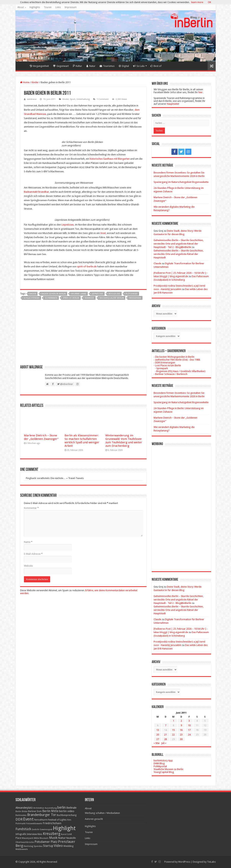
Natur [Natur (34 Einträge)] (62, 838)
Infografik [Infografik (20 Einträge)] (21, 834)
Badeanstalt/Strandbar (36, 192)
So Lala (139, 66)
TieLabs (211, 862)
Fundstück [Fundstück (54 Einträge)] (23, 829)
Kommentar (31, 508)
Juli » (164, 743)
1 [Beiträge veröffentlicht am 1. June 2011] (173, 721)
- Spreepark (161, 368)
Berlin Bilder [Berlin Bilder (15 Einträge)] (22, 811)
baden (33, 294)
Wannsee (89, 298)
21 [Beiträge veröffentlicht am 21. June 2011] (165, 735)
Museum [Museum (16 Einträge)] (44, 838)
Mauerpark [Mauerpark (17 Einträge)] (28, 838)
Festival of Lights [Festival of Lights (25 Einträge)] (57, 820)
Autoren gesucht (94, 819)
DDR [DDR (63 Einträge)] (19, 819)
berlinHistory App (163, 761)
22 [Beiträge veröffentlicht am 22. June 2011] (173, 735)
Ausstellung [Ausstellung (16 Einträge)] (51, 808)
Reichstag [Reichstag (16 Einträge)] (28, 846)
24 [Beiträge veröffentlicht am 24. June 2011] (189, 735)
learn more (197, 2)
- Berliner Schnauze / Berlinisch (170, 374)
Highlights (35, 7)
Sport (73, 99)
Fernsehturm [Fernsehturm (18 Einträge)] (41, 820)
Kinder (35, 82)
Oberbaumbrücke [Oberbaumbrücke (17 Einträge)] (25, 842)
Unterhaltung (83, 99)
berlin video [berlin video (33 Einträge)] (67, 811)
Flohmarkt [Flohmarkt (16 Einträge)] (21, 824)
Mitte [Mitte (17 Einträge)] (36, 838)
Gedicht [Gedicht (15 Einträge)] (35, 829)
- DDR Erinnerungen (164, 363)
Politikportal (160, 766)
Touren (48, 7)
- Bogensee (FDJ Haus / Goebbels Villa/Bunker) (180, 371)
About (21, 7)
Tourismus (107, 66)
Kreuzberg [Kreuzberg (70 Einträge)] (52, 834)
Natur (91, 66)
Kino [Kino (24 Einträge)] (40, 834)
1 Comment (103, 99)
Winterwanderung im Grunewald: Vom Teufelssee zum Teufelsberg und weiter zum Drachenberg (124, 441)
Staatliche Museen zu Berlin (168, 769)
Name (28, 542)
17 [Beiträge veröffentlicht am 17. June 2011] (189, 730)
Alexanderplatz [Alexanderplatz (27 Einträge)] (24, 808)
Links (58, 7)
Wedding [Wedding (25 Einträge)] (68, 846)
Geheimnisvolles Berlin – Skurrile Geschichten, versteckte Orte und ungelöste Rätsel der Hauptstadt (179, 254)
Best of (156, 66)
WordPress (184, 862)
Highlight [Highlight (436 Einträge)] (64, 828)
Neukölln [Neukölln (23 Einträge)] (71, 838)
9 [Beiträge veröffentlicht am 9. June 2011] (181, 725)
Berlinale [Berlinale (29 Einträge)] (71, 808)
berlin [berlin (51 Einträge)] (61, 807)
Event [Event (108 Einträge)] (28, 819)
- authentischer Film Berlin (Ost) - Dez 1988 (177, 360)
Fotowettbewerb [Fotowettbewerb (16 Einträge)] (34, 824)
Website (28, 566)
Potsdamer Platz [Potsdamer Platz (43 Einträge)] (46, 842)
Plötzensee (132, 294)
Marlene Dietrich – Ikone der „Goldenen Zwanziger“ (41, 437)
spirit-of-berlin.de (87, 267)
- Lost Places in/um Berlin (167, 365)
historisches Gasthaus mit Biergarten (110, 159)
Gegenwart (61, 66)
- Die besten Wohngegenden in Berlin (174, 357)
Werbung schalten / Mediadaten (102, 813)
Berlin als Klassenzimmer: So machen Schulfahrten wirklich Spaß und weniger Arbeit (82, 441)
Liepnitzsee (68, 225)
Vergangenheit (39, 66)
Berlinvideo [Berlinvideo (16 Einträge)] (21, 815)
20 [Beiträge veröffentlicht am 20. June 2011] (158, 735)
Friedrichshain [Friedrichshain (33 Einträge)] (52, 823)
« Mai (157, 743)
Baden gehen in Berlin (54, 294)
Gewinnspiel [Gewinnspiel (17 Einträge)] (46, 829)
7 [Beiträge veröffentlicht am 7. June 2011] (166, 725)
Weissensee (135, 298)
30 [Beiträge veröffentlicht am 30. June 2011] (181, 739)
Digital (124, 66)
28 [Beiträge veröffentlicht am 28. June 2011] (165, 739)
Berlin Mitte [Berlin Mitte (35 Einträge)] (50, 811)
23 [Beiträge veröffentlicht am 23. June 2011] (181, 735)
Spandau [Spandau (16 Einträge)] (38, 846)
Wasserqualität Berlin (112, 298)
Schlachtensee (32, 298)
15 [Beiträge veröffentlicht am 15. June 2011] (173, 730)
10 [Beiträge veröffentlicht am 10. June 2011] (189, 725)
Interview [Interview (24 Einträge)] (32, 834)
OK (209, 2)
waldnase (32, 99)
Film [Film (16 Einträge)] (69, 820)
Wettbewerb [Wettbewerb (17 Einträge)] (22, 849)
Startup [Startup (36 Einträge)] (48, 846)
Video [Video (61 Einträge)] (58, 846)
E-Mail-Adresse (33, 554)
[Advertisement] (83, 334)
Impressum (71, 7)
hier (201, 92)
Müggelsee (114, 294)
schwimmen (51, 298)
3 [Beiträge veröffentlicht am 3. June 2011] (189, 721)
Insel (103, 233)
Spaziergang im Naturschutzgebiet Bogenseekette (181, 182)
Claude (157, 263)
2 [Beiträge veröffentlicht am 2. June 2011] (181, 721)
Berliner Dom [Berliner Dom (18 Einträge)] (35, 811)
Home (22, 65)
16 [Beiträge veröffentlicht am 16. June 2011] (181, 730)
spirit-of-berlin (71, 298)
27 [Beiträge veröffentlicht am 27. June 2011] (158, 739)
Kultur (77, 66)
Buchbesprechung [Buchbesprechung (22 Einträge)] (67, 815)
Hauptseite (173, 104)
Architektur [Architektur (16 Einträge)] (39, 808)
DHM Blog (159, 763)
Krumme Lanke (79, 294)
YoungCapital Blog (164, 772)
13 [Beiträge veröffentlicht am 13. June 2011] (158, 730)
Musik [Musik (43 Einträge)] (53, 838)
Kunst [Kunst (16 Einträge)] (64, 834)
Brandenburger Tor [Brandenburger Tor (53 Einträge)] (42, 815)
